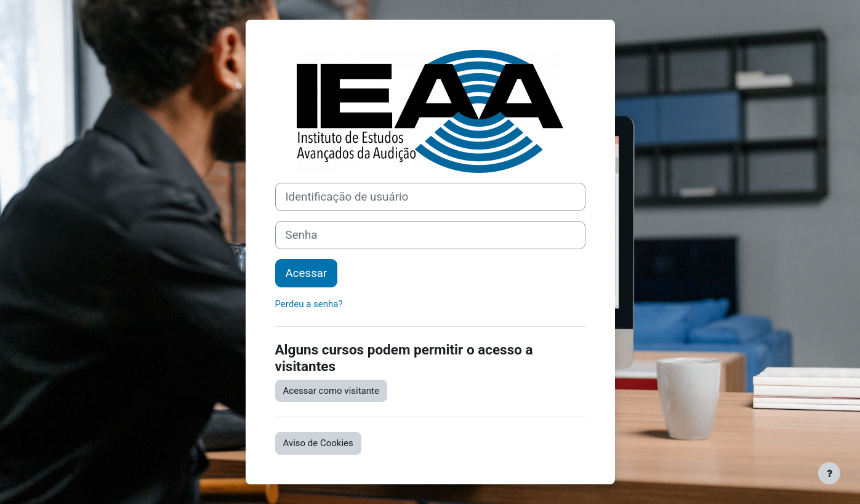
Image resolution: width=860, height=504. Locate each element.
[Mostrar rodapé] (829, 473)
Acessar (307, 273)
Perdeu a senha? (309, 304)
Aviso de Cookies (318, 443)
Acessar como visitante (331, 391)
